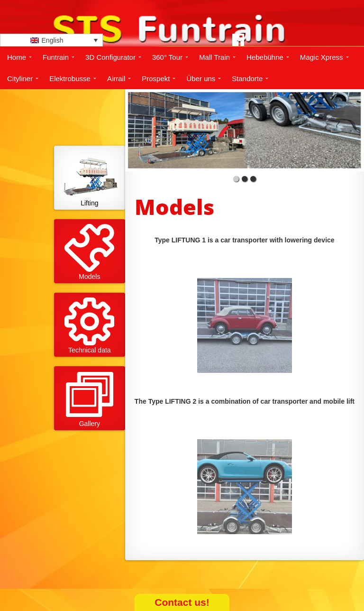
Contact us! (182, 602)
